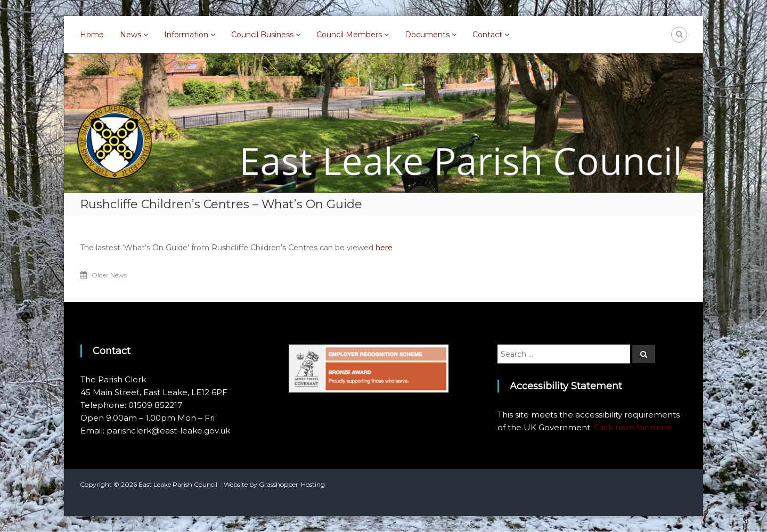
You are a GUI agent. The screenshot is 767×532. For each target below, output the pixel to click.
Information (186, 35)
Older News (109, 275)
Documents (427, 35)
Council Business (262, 35)
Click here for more (633, 427)
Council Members (349, 35)
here (384, 248)
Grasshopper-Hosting (292, 484)
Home (92, 35)
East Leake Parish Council (178, 484)
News (130, 35)
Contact (487, 35)
